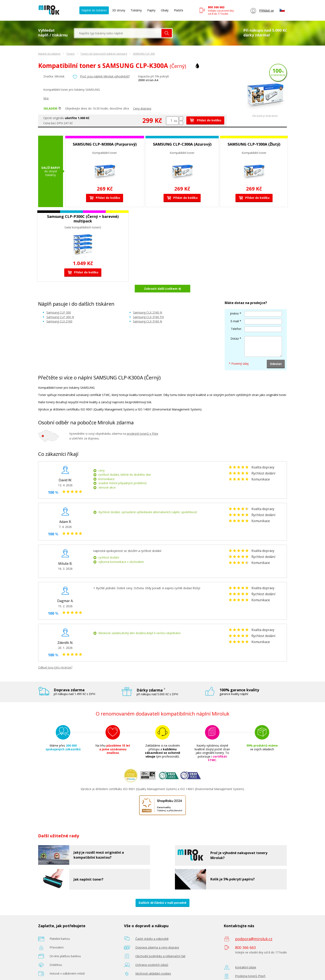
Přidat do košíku (205, 120)
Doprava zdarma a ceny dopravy (157, 936)
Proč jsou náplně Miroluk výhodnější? (105, 76)
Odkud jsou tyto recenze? (55, 656)
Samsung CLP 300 (59, 302)
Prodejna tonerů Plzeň (250, 965)
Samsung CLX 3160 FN (148, 306)
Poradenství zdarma (149, 971)
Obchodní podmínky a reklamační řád (160, 945)
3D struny (119, 10)
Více (46, 98)
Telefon (236, 318)
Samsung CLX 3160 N (148, 311)
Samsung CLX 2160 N (148, 302)
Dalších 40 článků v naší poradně (162, 892)
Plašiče (179, 10)
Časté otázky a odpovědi (152, 928)
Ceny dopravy (142, 108)
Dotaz (235, 328)
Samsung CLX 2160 (59, 311)
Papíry (151, 10)
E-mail (235, 310)
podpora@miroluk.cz (254, 928)
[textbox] (118, 33)
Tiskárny (136, 10)
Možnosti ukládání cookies (153, 962)
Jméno (234, 303)
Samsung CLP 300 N (60, 306)
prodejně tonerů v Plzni (142, 423)
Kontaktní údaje (246, 956)
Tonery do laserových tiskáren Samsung (104, 54)
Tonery (70, 54)
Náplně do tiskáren (94, 10)
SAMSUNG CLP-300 (144, 54)
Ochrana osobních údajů (152, 954)
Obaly (165, 10)
